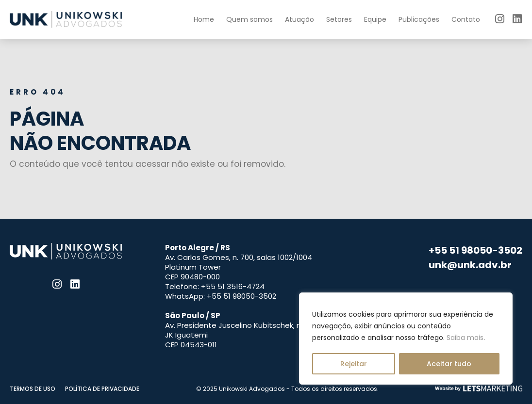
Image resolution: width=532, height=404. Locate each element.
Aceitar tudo (449, 364)
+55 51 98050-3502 (475, 250)
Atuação (299, 19)
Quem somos (249, 19)
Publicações (419, 19)
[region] (406, 339)
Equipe (375, 19)
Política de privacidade (102, 389)
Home (204, 19)
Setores (339, 19)
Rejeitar (354, 364)
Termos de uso (33, 389)
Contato (466, 19)
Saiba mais (465, 338)
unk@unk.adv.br (470, 265)
